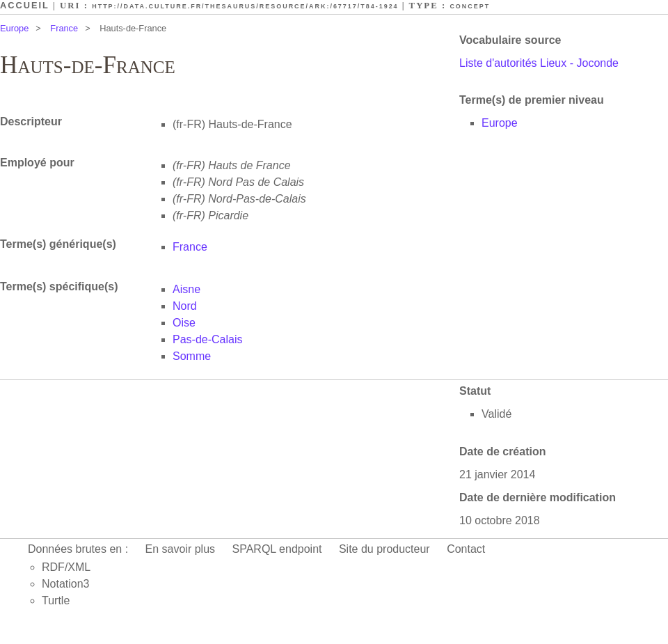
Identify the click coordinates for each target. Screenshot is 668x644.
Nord (185, 306)
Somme (192, 356)
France (64, 28)
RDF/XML (66, 567)
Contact (466, 549)
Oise (184, 323)
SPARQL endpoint (277, 549)
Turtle (56, 600)
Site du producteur (384, 549)
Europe (14, 28)
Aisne (186, 289)
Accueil (25, 5)
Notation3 (66, 584)
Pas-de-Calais (207, 339)
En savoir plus (181, 549)
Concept (470, 6)
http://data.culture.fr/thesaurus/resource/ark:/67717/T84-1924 (245, 6)
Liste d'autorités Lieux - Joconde (539, 63)
